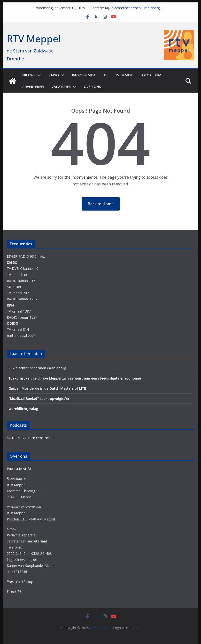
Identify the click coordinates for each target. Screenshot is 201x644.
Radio (54, 75)
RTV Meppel (34, 39)
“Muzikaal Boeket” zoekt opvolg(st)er (39, 399)
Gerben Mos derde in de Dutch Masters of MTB (47, 388)
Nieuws (29, 75)
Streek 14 (14, 591)
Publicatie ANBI (19, 469)
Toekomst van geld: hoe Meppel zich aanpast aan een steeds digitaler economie (75, 378)
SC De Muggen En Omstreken (30, 438)
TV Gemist (124, 75)
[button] (38, 75)
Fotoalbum (151, 75)
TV (105, 75)
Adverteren (33, 87)
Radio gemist (84, 75)
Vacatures (61, 87)
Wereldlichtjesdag (23, 409)
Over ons (92, 87)
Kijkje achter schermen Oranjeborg (132, 8)
